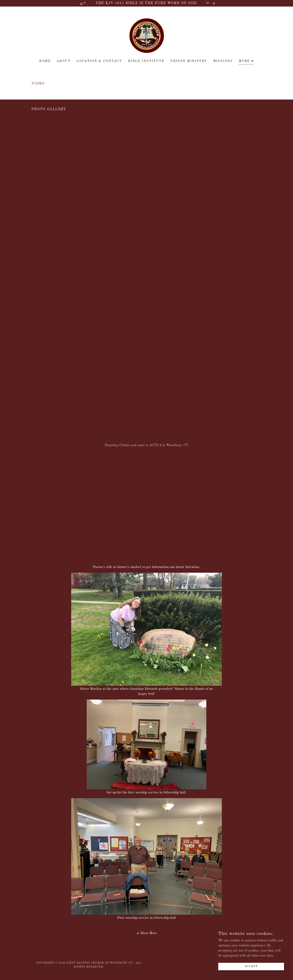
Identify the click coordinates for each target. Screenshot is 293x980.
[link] (146, 36)
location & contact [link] (99, 61)
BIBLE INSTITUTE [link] (146, 61)
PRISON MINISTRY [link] (189, 61)
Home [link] (45, 61)
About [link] (64, 61)
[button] (246, 62)
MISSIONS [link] (223, 61)
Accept (251, 967)
